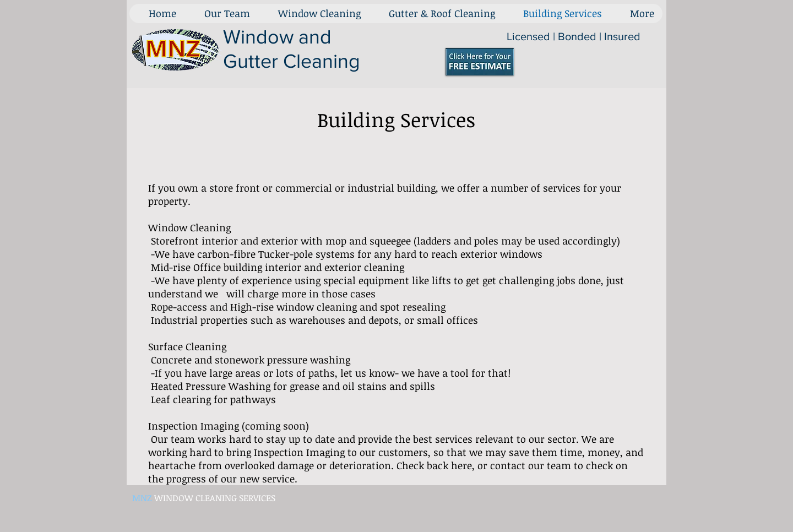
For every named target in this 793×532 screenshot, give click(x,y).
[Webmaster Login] (230, 490)
